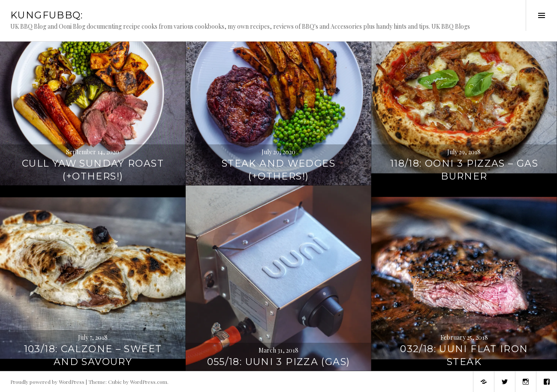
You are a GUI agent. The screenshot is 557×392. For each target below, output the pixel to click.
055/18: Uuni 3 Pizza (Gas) (279, 362)
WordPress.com (149, 382)
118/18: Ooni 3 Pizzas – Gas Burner (464, 170)
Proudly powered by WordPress (47, 382)
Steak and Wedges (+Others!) (278, 170)
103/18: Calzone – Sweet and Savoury (93, 355)
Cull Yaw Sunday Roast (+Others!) (93, 170)
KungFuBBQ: (47, 15)
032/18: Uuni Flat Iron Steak (464, 355)
